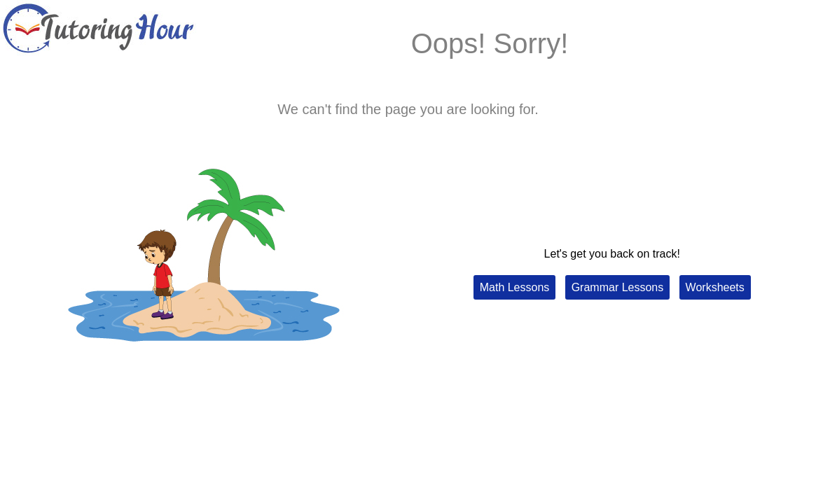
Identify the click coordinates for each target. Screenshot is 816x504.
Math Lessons (515, 287)
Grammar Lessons (618, 287)
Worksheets (715, 287)
